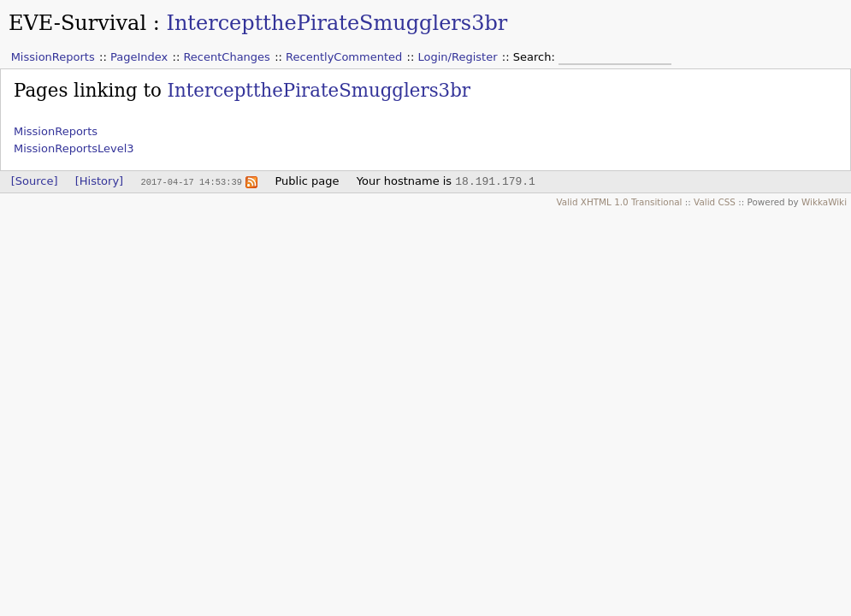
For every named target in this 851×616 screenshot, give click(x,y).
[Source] (35, 181)
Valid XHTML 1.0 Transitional (619, 202)
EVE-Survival (77, 23)
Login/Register (458, 57)
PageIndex (139, 57)
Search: (536, 57)
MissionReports (53, 57)
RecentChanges (226, 57)
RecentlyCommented (344, 57)
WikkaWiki (824, 202)
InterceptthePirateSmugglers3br (337, 23)
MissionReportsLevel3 (74, 148)
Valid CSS (715, 202)
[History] (99, 181)
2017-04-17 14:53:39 (191, 181)
